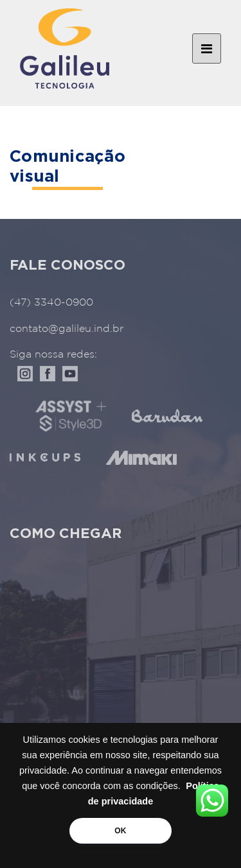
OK (120, 831)
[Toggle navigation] (207, 49)
